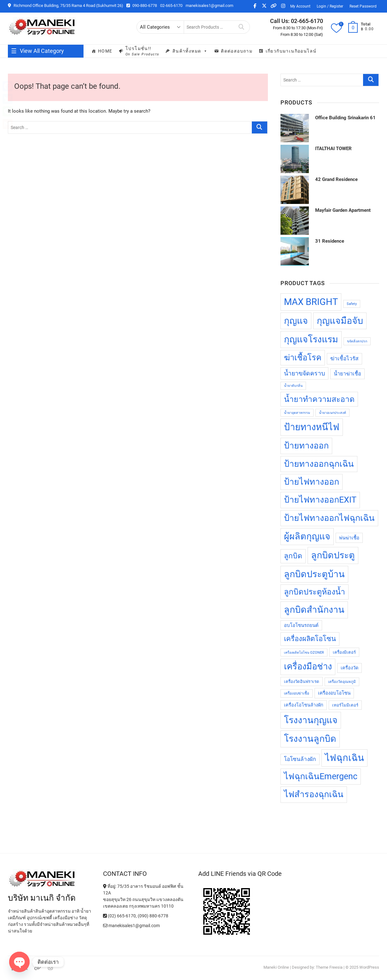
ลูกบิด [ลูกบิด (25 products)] (293, 556)
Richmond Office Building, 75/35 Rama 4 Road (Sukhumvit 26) (66, 6)
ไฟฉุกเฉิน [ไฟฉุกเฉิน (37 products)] (344, 758)
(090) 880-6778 (153, 916)
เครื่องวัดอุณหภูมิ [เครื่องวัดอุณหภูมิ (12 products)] (342, 682)
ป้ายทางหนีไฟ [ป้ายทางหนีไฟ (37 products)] (312, 427)
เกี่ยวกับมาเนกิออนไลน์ (291, 51)
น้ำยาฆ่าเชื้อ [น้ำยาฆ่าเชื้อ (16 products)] (347, 374)
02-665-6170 (171, 6)
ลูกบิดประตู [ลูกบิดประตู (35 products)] (333, 555)
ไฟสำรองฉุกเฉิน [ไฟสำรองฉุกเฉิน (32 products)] (314, 794)
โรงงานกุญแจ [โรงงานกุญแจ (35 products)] (311, 720)
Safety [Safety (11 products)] (352, 304)
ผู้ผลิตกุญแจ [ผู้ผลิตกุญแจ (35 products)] (307, 536)
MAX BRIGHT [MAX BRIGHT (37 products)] (311, 302)
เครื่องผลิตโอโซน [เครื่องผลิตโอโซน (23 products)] (310, 639)
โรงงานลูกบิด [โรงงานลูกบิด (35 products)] (310, 739)
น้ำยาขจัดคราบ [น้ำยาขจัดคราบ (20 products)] (304, 373)
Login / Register (330, 6)
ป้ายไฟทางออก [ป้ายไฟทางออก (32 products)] (312, 482)
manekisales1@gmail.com (209, 6)
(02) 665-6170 (119, 916)
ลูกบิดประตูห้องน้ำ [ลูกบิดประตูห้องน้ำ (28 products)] (315, 592)
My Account (300, 6)
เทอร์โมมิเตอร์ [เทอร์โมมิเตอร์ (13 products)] (345, 705)
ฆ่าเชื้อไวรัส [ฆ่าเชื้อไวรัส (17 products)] (344, 358)
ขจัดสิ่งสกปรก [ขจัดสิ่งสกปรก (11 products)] (357, 341)
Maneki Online (276, 967)
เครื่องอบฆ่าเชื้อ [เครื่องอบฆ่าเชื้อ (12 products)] (297, 693)
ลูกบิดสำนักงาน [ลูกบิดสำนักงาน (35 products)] (314, 610)
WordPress (369, 967)
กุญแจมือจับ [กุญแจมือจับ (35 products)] (340, 321)
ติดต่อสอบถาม (237, 51)
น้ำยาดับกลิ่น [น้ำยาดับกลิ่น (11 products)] (293, 386)
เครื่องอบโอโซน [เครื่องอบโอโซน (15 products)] (334, 693)
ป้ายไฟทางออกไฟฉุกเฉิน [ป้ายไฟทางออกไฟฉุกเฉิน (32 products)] (329, 518)
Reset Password (363, 6)
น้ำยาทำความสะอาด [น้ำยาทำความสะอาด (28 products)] (319, 399)
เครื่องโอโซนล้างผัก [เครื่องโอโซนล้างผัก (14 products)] (304, 705)
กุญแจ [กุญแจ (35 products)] (296, 321)
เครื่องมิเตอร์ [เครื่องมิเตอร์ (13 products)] (344, 652)
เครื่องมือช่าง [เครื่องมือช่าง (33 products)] (308, 667)
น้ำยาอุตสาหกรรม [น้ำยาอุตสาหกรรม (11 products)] (297, 413)
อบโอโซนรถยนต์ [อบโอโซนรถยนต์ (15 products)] (301, 625)
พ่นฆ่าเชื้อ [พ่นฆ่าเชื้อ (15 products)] (349, 538)
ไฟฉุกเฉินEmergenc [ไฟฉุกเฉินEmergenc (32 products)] (321, 776)
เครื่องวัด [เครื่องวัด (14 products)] (349, 668)
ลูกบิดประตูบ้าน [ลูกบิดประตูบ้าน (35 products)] (314, 574)
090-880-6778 (142, 6)
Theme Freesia (329, 967)
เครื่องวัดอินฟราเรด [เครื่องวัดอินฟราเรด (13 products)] (302, 681)
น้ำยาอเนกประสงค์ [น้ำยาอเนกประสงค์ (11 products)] (332, 413)
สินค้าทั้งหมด (190, 51)
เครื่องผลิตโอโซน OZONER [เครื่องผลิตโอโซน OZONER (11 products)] (304, 653)
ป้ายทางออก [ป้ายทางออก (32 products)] (306, 446)
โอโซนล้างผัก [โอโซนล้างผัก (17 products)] (300, 759)
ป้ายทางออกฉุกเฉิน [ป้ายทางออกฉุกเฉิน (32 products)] (319, 464)
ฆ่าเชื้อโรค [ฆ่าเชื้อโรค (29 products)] (303, 358)
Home (105, 51)
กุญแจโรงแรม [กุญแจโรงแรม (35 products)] (311, 339)
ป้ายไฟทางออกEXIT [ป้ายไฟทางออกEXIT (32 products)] (320, 500)
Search (242, 27)
